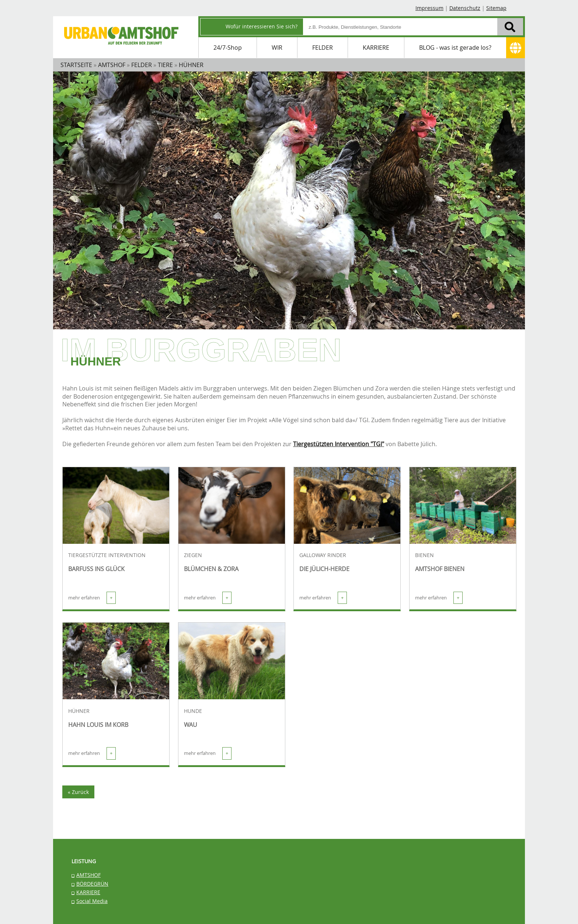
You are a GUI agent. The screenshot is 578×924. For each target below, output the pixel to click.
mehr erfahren (92, 598)
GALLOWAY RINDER (323, 555)
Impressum (429, 8)
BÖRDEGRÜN (92, 884)
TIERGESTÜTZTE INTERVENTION (107, 555)
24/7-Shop (228, 48)
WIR (277, 48)
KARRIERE (376, 48)
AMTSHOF (88, 875)
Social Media (92, 901)
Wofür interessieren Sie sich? (262, 26)
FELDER (323, 48)
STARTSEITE (76, 65)
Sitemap (496, 8)
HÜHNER (79, 711)
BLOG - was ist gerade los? (455, 48)
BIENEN (424, 555)
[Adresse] (516, 48)
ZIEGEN (193, 555)
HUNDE (193, 711)
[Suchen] (510, 27)
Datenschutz (465, 8)
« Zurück (78, 792)
